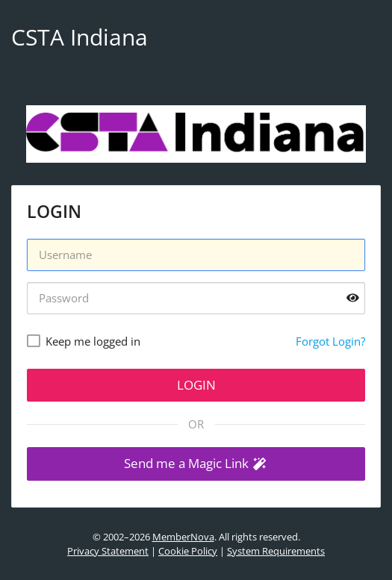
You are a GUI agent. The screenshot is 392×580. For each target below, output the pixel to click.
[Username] (196, 255)
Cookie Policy (188, 551)
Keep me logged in (93, 341)
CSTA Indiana (80, 37)
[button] (196, 464)
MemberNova (183, 537)
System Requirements (276, 551)
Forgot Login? (330, 341)
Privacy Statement (108, 551)
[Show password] (353, 298)
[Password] (196, 298)
